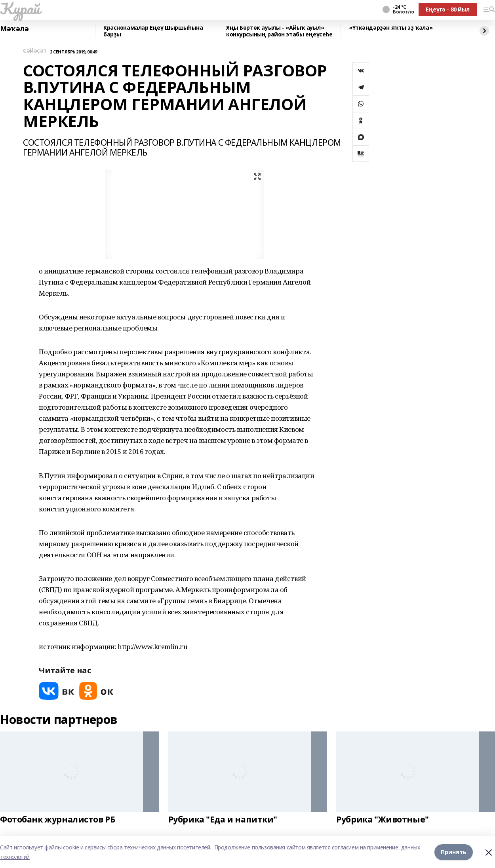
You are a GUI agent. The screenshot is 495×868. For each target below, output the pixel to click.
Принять (454, 852)
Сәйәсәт (35, 51)
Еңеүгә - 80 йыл (448, 9)
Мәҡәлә (14, 29)
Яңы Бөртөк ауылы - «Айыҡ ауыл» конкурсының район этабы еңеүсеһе (279, 31)
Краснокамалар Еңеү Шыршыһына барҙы (153, 31)
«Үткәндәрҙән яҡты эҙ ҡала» (391, 28)
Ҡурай (20, 8)
